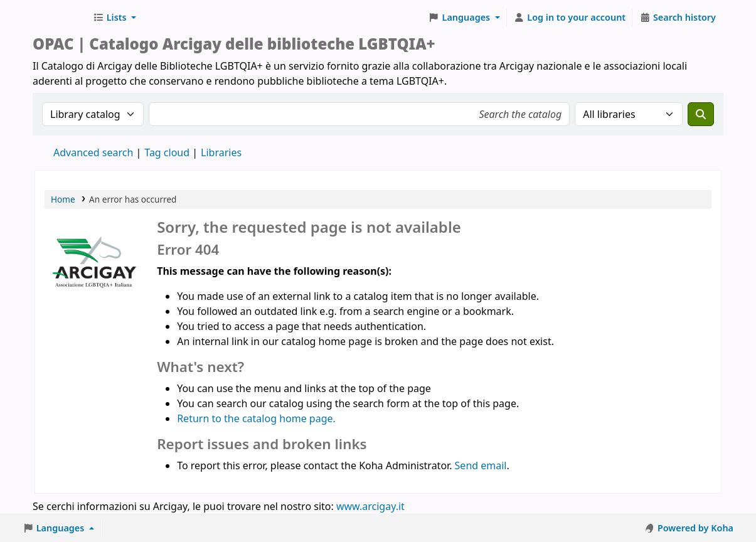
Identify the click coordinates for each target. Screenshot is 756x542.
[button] (114, 18)
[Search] (701, 114)
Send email (481, 465)
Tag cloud (167, 152)
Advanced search (93, 152)
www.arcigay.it (370, 506)
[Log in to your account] (570, 18)
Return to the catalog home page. (256, 418)
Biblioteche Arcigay (60, 18)
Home (63, 199)
